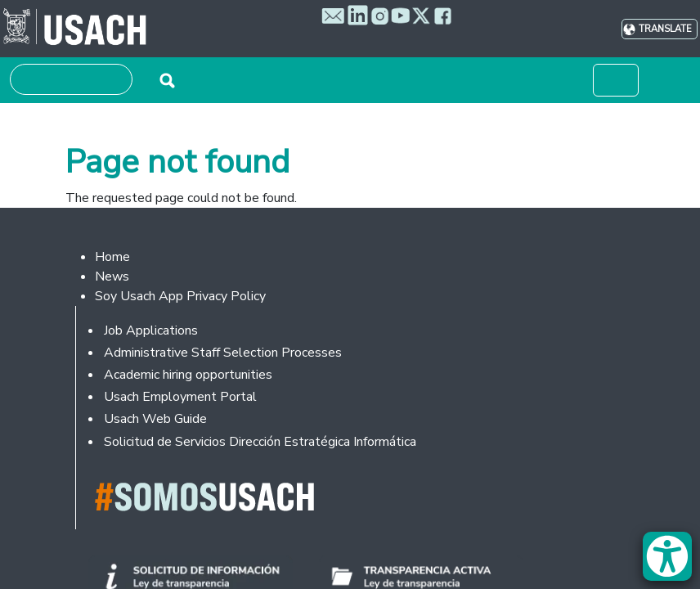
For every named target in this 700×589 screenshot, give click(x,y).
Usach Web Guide (155, 419)
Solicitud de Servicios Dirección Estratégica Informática (260, 442)
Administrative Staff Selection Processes (223, 353)
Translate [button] (665, 29)
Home (112, 257)
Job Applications (151, 330)
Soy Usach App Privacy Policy (180, 296)
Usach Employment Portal (180, 397)
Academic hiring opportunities (188, 375)
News (112, 277)
